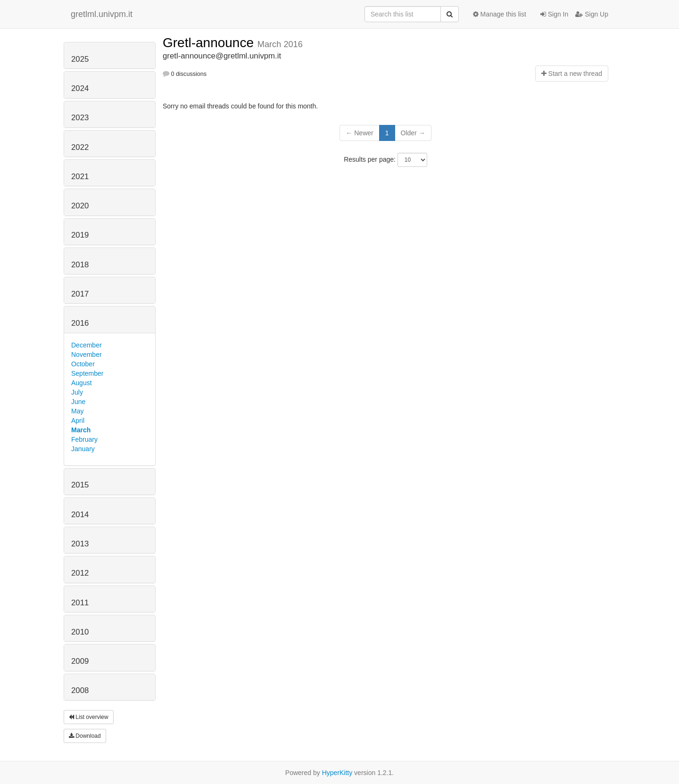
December (87, 345)
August (82, 383)
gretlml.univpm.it (102, 14)
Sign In (554, 14)
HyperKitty (337, 773)
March (81, 430)
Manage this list (500, 14)
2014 (80, 515)
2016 (80, 323)
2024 (80, 88)
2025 (80, 59)
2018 (80, 265)
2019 (80, 235)
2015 (80, 485)
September (87, 373)
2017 (80, 294)
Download (85, 736)
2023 (80, 118)
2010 (80, 632)
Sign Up (592, 14)
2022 (80, 147)
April (78, 421)
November (87, 355)
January (83, 449)
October (83, 364)
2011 (80, 603)
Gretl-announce (210, 43)
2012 (80, 573)
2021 (80, 177)
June (78, 402)
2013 (80, 544)
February (84, 439)
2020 (80, 206)
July (77, 392)
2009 (80, 661)
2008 (80, 690)
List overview (89, 717)
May (77, 411)
